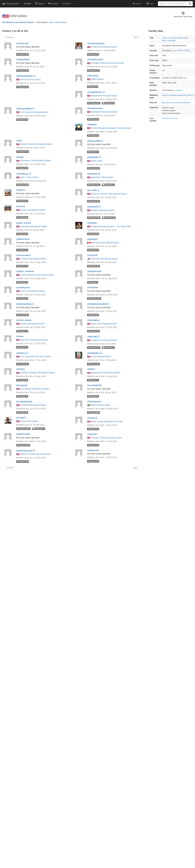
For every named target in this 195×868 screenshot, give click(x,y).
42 (93, 119)
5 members (178, 90)
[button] (68, 4)
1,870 (23, 445)
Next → (137, 37)
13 (22, 331)
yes (163, 70)
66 (22, 217)
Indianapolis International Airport (106, 373)
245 (23, 461)
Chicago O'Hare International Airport (107, 63)
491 (23, 364)
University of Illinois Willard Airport (36, 161)
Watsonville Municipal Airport (104, 96)
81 (93, 234)
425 (94, 103)
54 (93, 461)
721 (23, 151)
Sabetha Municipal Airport (103, 210)
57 (93, 429)
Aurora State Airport (29, 421)
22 (22, 347)
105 (23, 70)
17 (22, 396)
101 (94, 348)
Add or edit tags (169, 41)
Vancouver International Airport (105, 243)
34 (22, 266)
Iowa (51, 22)
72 (93, 152)
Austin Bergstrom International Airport (37, 275)
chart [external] (183, 78)
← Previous (9, 37)
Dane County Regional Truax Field (107, 421)
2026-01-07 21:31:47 (170, 118)
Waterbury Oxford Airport (102, 177)
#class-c (165, 38)
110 (94, 70)
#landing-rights (182, 38)
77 (93, 380)
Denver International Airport (33, 210)
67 (22, 201)
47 (22, 234)
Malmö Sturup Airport (101, 405)
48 (22, 120)
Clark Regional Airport (101, 356)
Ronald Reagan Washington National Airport (111, 128)
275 (23, 87)
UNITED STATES (183, 51)
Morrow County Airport (30, 79)
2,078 (23, 429)
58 (93, 250)
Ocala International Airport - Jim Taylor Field (111, 226)
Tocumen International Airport (104, 259)
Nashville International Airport (104, 112)
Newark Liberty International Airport (36, 144)
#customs (173, 38)
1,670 (94, 298)
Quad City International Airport (34, 340)
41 (93, 135)
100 (23, 54)
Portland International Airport (104, 47)
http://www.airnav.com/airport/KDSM (176, 103)
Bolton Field (97, 161)
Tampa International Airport (32, 324)
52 (22, 282)
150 (94, 185)
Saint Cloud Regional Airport (104, 324)
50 (93, 315)
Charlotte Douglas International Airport (38, 373)
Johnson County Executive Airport (106, 438)
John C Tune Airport (29, 177)
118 (94, 331)
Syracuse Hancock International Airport (109, 194)
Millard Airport (97, 79)
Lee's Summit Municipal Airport (34, 112)
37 (93, 396)
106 (94, 218)
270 (94, 201)
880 (94, 412)
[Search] (190, 4)
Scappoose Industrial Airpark (104, 340)
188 (23, 185)
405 (23, 315)
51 (109, 218)
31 (22, 250)
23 (22, 168)
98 (22, 380)
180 (94, 364)
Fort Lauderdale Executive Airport (35, 356)
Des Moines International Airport (18, 22)
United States (60, 22)
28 (93, 54)
